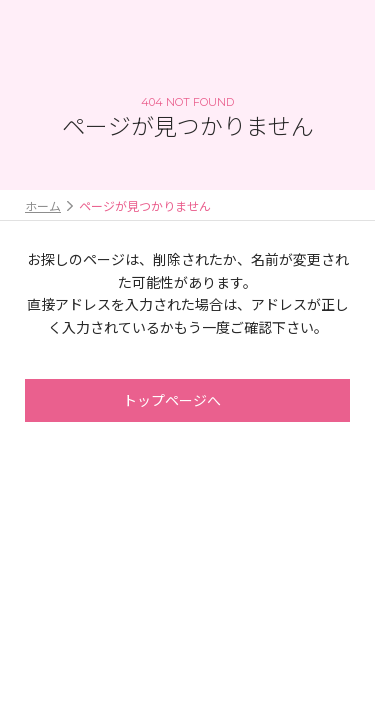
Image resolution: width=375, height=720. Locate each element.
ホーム (43, 205)
